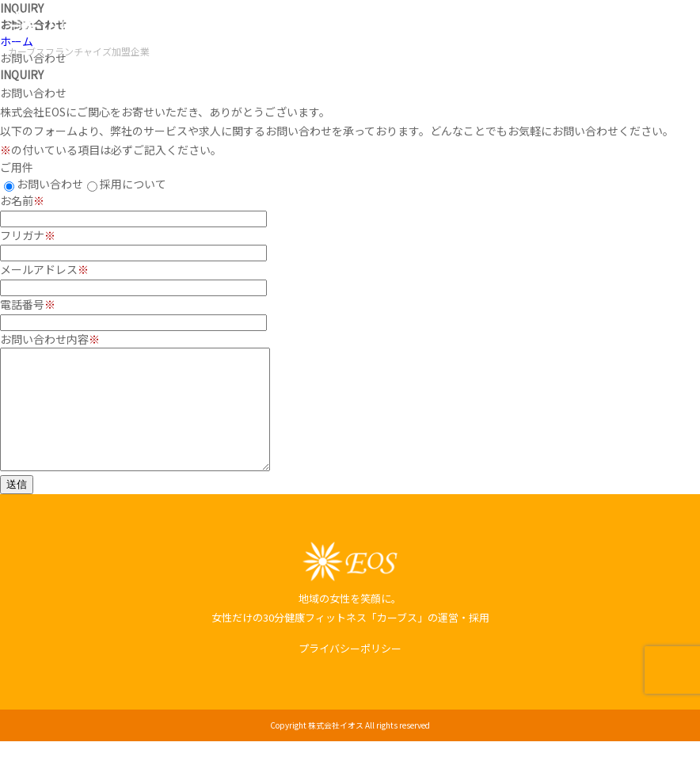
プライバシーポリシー (350, 672)
